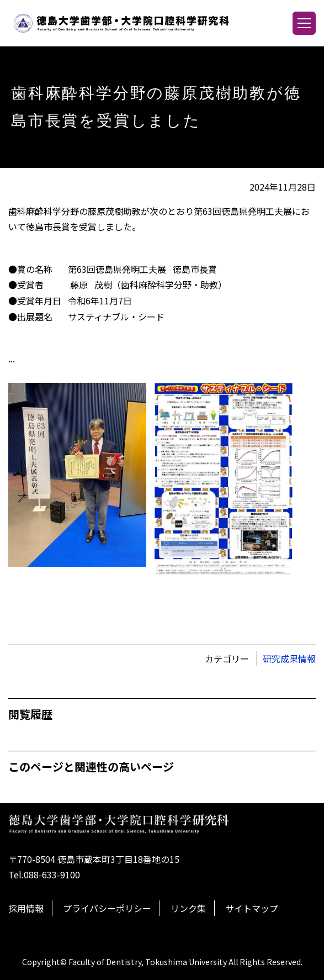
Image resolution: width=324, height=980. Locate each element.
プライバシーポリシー (107, 908)
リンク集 (188, 908)
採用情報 (26, 908)
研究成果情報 (289, 658)
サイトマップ (252, 908)
